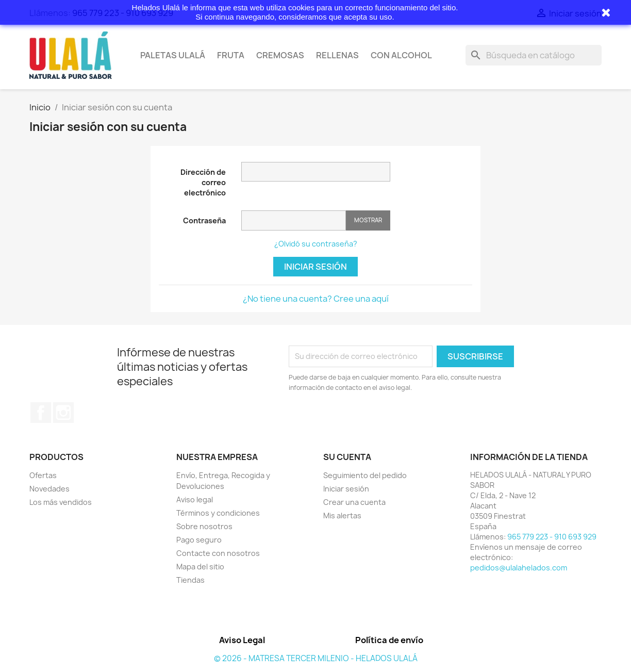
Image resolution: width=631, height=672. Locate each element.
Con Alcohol (401, 55)
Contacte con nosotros (218, 553)
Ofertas (43, 475)
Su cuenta (347, 457)
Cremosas (280, 55)
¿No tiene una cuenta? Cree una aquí (316, 299)
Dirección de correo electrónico (203, 182)
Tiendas (190, 580)
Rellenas (337, 55)
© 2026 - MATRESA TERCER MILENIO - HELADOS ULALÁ (316, 658)
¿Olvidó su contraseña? (316, 244)
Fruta (231, 55)
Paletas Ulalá (173, 55)
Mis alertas (342, 515)
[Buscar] (534, 55)
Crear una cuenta (354, 502)
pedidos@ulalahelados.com (519, 568)
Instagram (63, 413)
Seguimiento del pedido (365, 475)
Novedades (49, 489)
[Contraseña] (294, 220)
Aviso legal (195, 499)
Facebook (41, 413)
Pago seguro (199, 540)
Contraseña (204, 220)
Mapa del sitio (200, 567)
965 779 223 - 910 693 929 (552, 537)
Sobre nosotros (204, 526)
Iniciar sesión (315, 267)
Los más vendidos (61, 502)
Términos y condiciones (218, 513)
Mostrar (368, 220)
